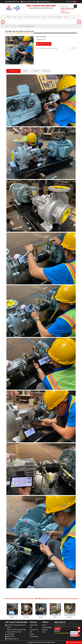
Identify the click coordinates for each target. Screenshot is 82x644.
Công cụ (50, 17)
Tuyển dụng (45, 630)
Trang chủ (7, 26)
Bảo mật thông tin (34, 636)
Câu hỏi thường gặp (47, 627)
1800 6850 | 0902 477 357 (13, 2)
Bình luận (46, 71)
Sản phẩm (25, 17)
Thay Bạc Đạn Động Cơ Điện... (12, 616)
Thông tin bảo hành (58, 17)
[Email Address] (66, 625)
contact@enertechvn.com (44, 2)
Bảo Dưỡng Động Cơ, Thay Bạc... (55, 616)
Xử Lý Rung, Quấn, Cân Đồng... (70, 616)
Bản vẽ (25, 71)
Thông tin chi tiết (13, 71)
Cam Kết (14, 17)
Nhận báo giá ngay (44, 44)
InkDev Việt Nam (51, 642)
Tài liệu (44, 17)
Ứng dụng (32, 17)
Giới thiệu (8, 17)
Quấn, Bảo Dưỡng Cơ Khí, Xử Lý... (41, 616)
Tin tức (20, 17)
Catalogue (35, 71)
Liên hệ (66, 17)
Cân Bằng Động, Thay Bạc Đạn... (27, 616)
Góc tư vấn (38, 17)
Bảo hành (32, 634)
